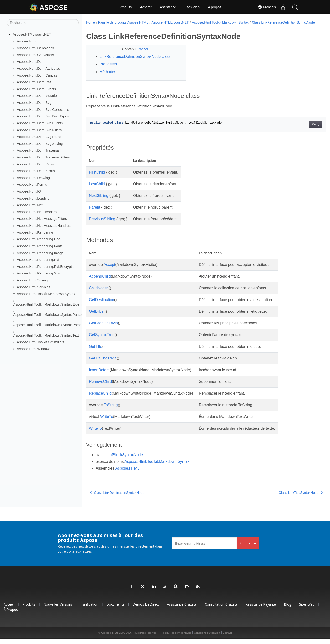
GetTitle (95, 351)
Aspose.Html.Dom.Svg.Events (40, 123)
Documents (115, 609)
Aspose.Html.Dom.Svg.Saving (40, 144)
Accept (109, 270)
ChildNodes (99, 293)
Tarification (90, 609)
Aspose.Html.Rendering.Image (40, 253)
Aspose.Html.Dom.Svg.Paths (39, 137)
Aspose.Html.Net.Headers (37, 212)
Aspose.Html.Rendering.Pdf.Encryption (47, 267)
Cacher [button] (140, 54)
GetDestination (102, 305)
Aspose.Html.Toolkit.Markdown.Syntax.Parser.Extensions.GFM (61, 325)
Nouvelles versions (58, 609)
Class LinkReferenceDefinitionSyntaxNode (121, 27)
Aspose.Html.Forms (32, 185)
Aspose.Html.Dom (31, 62)
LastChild (97, 189)
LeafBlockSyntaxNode (124, 460)
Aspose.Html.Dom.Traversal (38, 150)
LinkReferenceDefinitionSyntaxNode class (135, 61)
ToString (111, 410)
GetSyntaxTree (102, 340)
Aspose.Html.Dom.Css (34, 82)
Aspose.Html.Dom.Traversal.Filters (44, 157)
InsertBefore (99, 375)
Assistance (168, 7)
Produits (126, 7)
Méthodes (108, 77)
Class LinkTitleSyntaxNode (284, 498)
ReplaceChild (100, 398)
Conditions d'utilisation (207, 638)
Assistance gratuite (182, 609)
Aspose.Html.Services (34, 287)
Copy (299, 130)
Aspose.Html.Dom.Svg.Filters (39, 130)
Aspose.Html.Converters (36, 55)
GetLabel (97, 316)
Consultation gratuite (221, 609)
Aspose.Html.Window (33, 349)
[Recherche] (43, 23)
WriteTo (107, 422)
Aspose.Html (27, 41)
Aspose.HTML (127, 473)
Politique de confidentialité (176, 638)
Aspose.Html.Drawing (33, 178)
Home (90, 22)
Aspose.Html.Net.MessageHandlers (44, 226)
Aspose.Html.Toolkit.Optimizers (41, 342)
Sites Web (192, 7)
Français (267, 7)
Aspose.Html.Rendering (35, 232)
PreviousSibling (102, 224)
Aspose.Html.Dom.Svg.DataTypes (43, 116)
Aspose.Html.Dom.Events (36, 89)
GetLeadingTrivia (103, 328)
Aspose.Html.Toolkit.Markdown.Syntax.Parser (48, 315)
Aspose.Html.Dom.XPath (36, 171)
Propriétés (108, 69)
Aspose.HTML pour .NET (32, 34)
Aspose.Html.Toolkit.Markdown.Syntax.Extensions (51, 304)
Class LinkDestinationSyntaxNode (117, 498)
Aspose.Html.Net (30, 205)
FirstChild (97, 177)
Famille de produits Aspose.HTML (123, 22)
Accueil (9, 609)
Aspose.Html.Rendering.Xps (39, 273)
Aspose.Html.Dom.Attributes (39, 69)
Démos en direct (146, 609)
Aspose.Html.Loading (33, 198)
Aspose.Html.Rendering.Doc (39, 239)
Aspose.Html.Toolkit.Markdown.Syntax (46, 294)
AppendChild (100, 281)
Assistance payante (261, 609)
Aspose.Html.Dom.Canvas (37, 75)
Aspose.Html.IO (29, 191)
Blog (288, 609)
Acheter (146, 7)
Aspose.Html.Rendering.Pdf (38, 260)
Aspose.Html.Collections (36, 48)
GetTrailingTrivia (103, 363)
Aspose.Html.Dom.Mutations (39, 96)
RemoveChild (100, 387)
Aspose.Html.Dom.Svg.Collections (43, 110)
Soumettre (248, 548)
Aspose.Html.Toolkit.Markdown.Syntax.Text (46, 335)
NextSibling (99, 201)
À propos (215, 7)
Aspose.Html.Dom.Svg (34, 103)
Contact (227, 638)
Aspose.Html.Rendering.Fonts (40, 246)
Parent (95, 212)
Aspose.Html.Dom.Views (36, 164)
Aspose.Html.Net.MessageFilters (42, 219)
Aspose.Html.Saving (32, 280)
